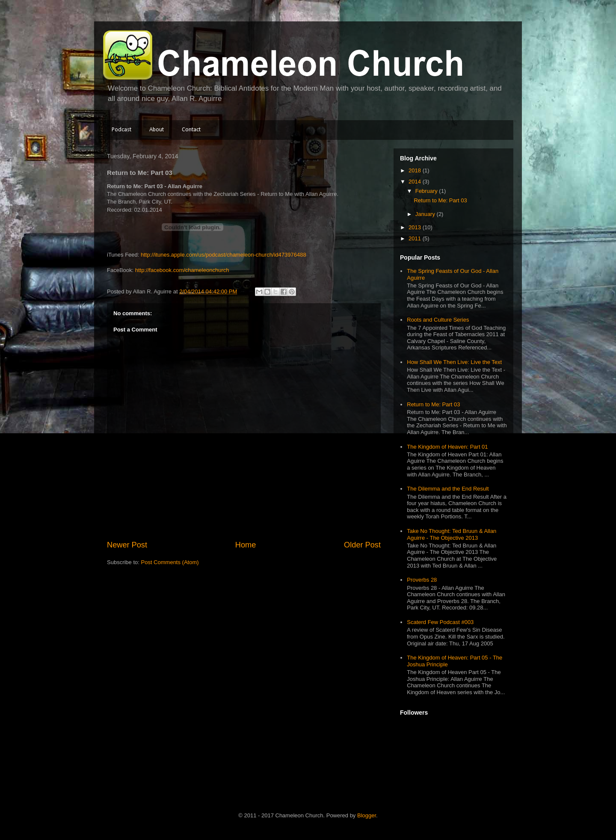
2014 (416, 182)
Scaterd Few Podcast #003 (440, 622)
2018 (416, 170)
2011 (416, 238)
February (427, 191)
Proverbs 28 (422, 580)
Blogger (367, 815)
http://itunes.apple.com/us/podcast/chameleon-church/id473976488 (224, 255)
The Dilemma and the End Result (448, 489)
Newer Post (127, 545)
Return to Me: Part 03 (440, 200)
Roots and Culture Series (438, 320)
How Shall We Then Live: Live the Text (454, 362)
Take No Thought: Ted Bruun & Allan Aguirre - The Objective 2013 (452, 534)
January (426, 214)
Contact (191, 130)
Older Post (362, 545)
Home (246, 545)
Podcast (121, 130)
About (157, 130)
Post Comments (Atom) (170, 562)
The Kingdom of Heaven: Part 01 (447, 447)
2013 (416, 227)
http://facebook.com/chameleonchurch (182, 270)
